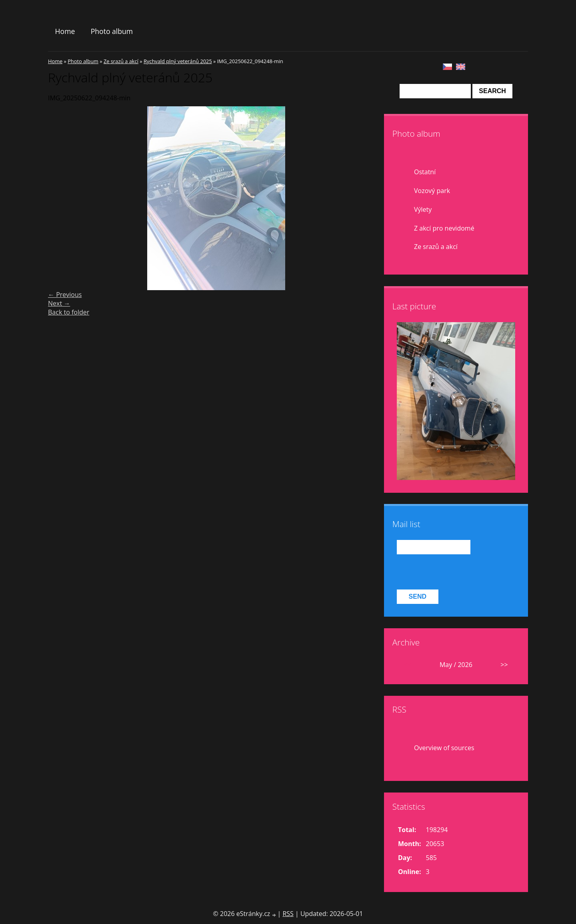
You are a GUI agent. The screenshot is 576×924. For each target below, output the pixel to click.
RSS (288, 914)
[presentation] (458, 572)
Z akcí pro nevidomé (444, 228)
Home (65, 31)
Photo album (112, 31)
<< (408, 665)
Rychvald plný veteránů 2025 (178, 61)
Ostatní (425, 172)
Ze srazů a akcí (121, 61)
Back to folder (69, 312)
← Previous (65, 295)
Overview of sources (444, 748)
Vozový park (432, 191)
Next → (59, 303)
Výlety (423, 209)
